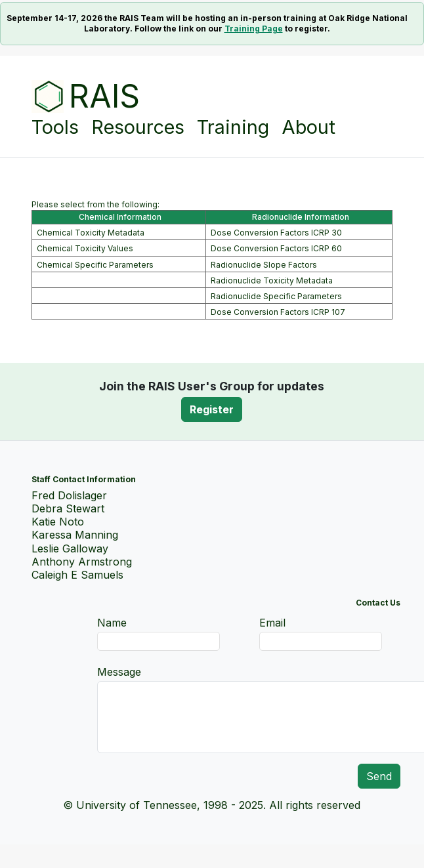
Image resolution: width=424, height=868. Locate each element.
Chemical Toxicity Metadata (91, 233)
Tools (55, 124)
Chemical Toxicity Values (85, 248)
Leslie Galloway (70, 548)
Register (212, 409)
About (308, 127)
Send (379, 776)
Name (112, 623)
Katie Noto (58, 522)
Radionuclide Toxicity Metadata (272, 280)
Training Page (254, 29)
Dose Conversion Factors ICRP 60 (276, 248)
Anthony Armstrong (82, 562)
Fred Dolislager (69, 495)
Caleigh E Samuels (77, 575)
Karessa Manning (75, 535)
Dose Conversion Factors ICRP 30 (276, 233)
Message (119, 672)
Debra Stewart (68, 508)
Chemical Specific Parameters (95, 265)
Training (233, 127)
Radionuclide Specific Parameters (276, 296)
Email (272, 623)
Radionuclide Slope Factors (264, 265)
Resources (138, 124)
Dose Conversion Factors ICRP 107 (278, 312)
